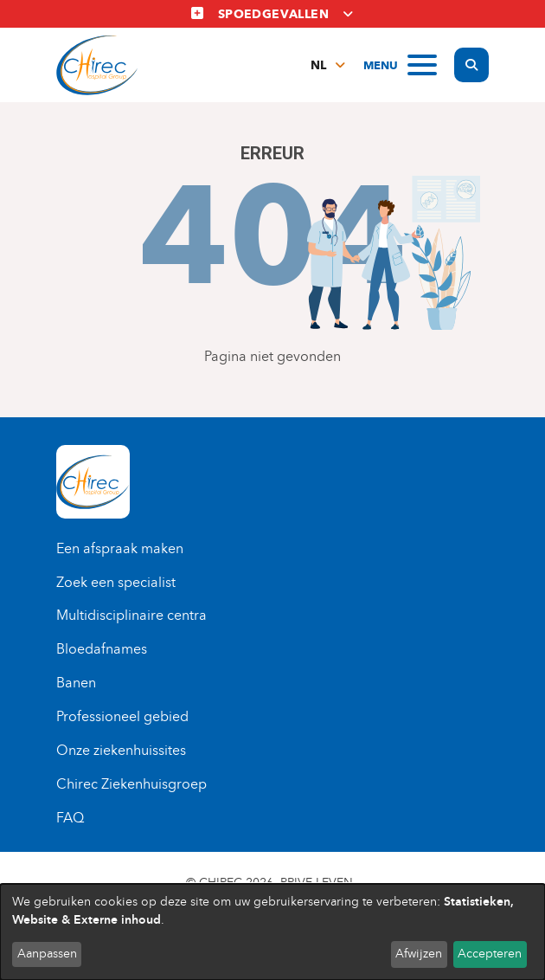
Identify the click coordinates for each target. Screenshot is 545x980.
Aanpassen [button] (47, 954)
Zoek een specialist (116, 582)
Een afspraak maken (120, 548)
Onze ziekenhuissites (121, 750)
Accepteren (490, 954)
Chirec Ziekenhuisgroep (131, 784)
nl (318, 65)
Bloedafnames (102, 649)
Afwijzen (419, 954)
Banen (76, 683)
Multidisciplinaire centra (131, 615)
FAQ (70, 818)
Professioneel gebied (122, 716)
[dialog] (272, 932)
